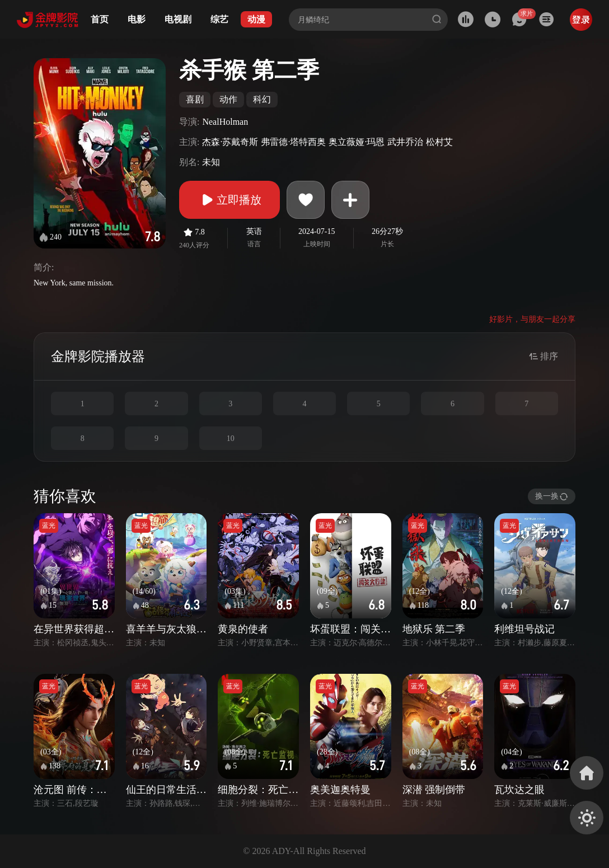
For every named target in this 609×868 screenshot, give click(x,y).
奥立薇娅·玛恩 (357, 142)
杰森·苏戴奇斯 (230, 142)
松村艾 (439, 142)
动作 (228, 99)
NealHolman (225, 122)
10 (231, 438)
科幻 (262, 99)
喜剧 (195, 99)
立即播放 (229, 200)
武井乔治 (405, 142)
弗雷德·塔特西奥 (293, 142)
